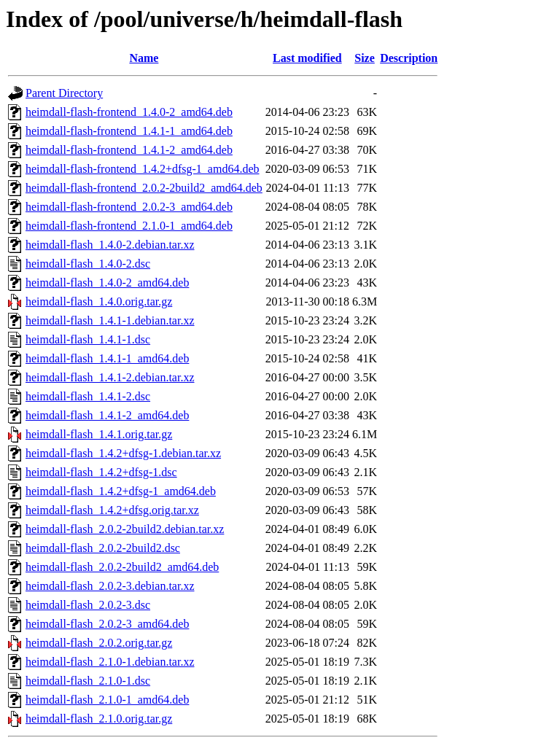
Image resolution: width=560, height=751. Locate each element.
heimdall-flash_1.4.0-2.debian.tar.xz (110, 245)
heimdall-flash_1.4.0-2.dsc (88, 264)
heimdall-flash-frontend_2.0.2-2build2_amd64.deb (144, 188)
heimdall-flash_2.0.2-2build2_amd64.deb (122, 567)
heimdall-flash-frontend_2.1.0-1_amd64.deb (129, 226)
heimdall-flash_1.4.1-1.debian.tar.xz (110, 320)
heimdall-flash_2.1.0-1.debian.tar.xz (110, 662)
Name (144, 58)
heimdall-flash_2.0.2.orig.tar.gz (99, 643)
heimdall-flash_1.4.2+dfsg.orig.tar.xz (112, 510)
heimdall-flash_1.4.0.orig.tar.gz (99, 301)
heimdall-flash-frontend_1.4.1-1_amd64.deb (129, 131)
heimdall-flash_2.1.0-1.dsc (88, 681)
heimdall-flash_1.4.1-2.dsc (88, 396)
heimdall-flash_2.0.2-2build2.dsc (103, 548)
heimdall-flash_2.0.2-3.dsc (88, 605)
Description (409, 58)
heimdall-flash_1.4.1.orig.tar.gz (99, 434)
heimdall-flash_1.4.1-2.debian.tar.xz (110, 377)
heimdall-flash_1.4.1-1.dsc (88, 339)
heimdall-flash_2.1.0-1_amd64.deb (107, 700)
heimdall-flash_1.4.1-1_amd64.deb (107, 358)
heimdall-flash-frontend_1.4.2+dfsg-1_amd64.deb (143, 169)
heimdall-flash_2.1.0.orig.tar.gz (99, 719)
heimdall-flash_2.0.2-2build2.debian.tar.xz (125, 529)
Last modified (307, 58)
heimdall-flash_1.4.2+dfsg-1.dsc (101, 472)
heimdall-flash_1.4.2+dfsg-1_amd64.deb (121, 491)
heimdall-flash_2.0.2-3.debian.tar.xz (110, 586)
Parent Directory (64, 93)
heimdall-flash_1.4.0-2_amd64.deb (107, 283)
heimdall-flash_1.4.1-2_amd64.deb (107, 415)
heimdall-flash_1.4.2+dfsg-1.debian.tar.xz (123, 453)
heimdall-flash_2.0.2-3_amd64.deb (107, 624)
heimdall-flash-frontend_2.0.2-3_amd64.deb (129, 207)
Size (365, 58)
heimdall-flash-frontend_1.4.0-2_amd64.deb (129, 112)
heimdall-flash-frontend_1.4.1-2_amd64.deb (129, 150)
